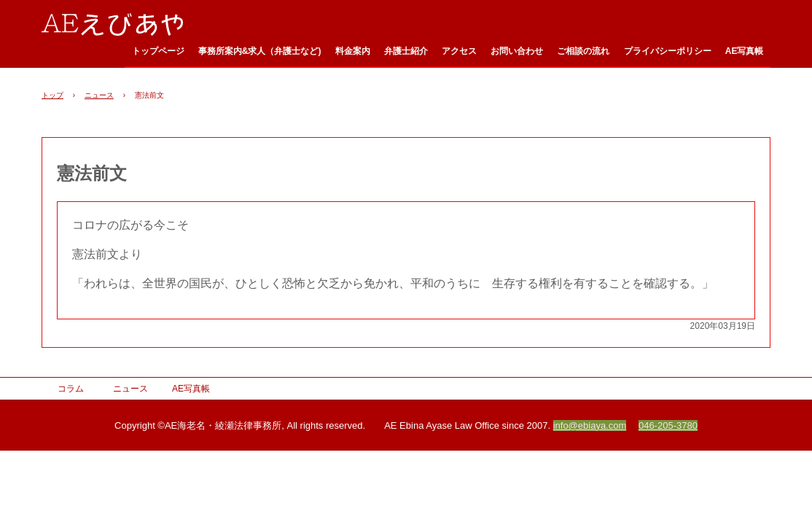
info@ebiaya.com (590, 425)
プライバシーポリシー (668, 51)
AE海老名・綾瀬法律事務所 (120, 23)
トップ (52, 95)
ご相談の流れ (583, 51)
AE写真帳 (745, 51)
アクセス (459, 51)
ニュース (99, 95)
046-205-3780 (668, 425)
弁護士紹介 (406, 51)
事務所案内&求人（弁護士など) (260, 51)
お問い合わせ (517, 51)
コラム (71, 389)
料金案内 (353, 51)
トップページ (158, 51)
